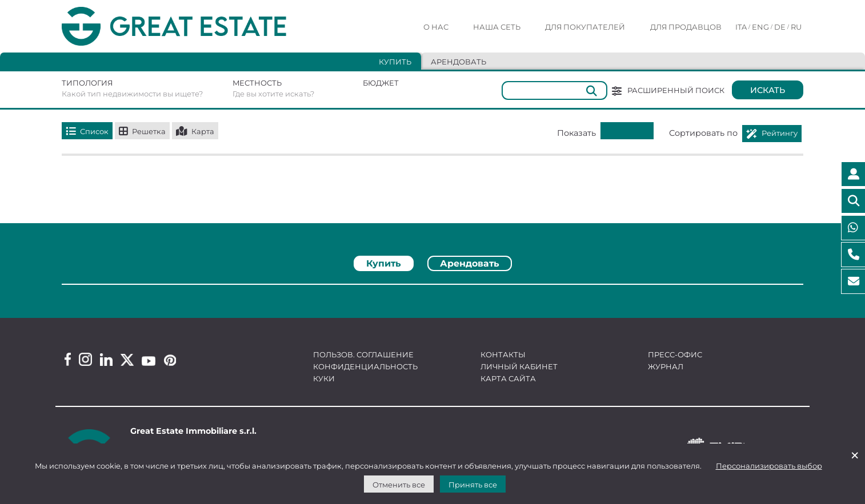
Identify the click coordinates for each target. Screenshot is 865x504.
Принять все (473, 485)
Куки (324, 378)
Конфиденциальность (365, 366)
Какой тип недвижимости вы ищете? (132, 94)
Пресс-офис (675, 354)
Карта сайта (508, 378)
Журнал (666, 366)
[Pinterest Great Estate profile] (170, 360)
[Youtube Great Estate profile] (149, 361)
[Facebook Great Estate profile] (68, 359)
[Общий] (554, 90)
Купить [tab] (395, 62)
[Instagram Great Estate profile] (85, 359)
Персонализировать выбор (769, 466)
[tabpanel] (433, 289)
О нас (436, 27)
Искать (768, 90)
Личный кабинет (519, 366)
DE (780, 27)
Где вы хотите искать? (273, 94)
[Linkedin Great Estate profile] (106, 360)
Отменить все (399, 485)
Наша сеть (497, 27)
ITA (741, 27)
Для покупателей (585, 27)
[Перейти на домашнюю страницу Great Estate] (197, 27)
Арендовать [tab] (458, 62)
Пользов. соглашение (363, 354)
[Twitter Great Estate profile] (127, 360)
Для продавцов (686, 27)
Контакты (503, 354)
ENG (760, 27)
